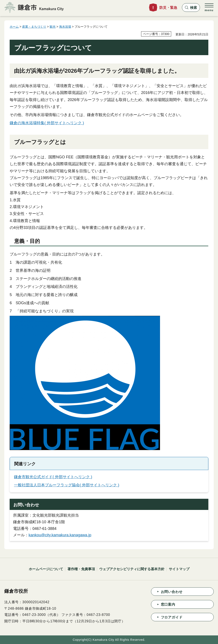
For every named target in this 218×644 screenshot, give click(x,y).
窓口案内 (168, 604)
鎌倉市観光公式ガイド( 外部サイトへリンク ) (53, 477)
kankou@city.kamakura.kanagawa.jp (60, 535)
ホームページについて (46, 569)
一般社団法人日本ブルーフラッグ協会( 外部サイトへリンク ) (67, 485)
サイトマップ (179, 569)
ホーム (14, 27)
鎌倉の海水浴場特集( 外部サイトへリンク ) (47, 123)
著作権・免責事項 (81, 569)
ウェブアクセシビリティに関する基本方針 (132, 569)
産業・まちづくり (34, 27)
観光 (53, 27)
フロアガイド (172, 617)
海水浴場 (65, 27)
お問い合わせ (172, 592)
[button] (191, 8)
